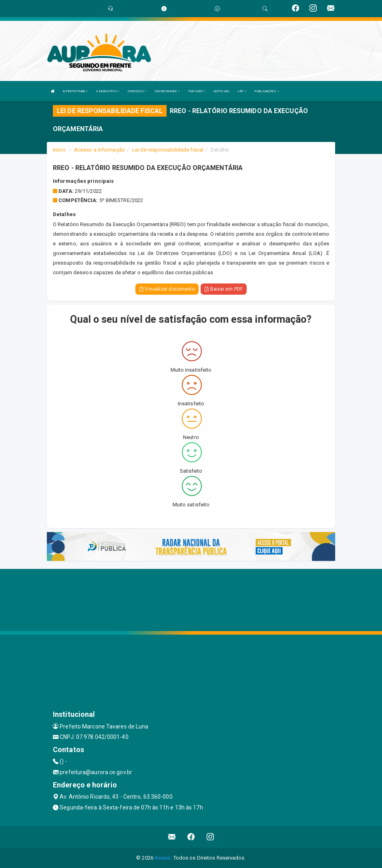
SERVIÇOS (137, 91)
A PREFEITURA (75, 91)
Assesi (163, 858)
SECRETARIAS (167, 91)
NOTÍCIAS (221, 91)
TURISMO (197, 91)
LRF (242, 91)
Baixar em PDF (224, 289)
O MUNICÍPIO (108, 91)
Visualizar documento (167, 289)
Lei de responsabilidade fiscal (168, 150)
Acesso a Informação (100, 150)
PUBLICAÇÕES (266, 91)
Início (59, 150)
